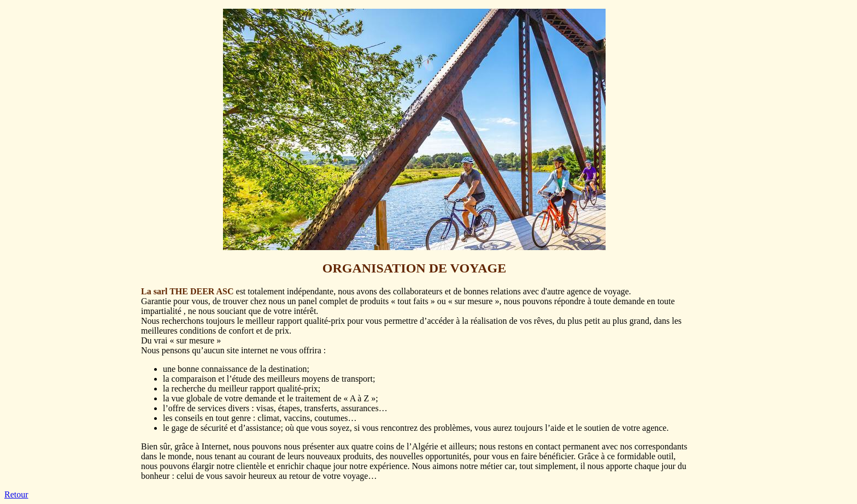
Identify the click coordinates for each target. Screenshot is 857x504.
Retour (16, 494)
